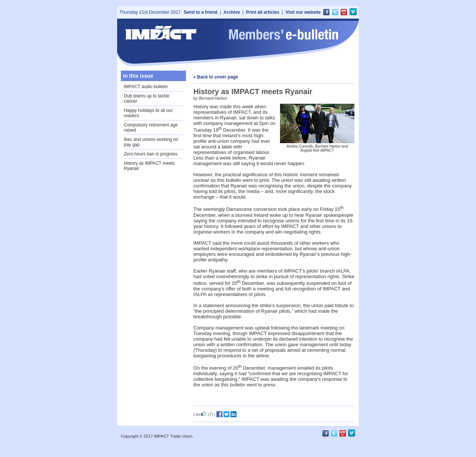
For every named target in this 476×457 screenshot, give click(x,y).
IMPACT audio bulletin (146, 87)
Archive (232, 12)
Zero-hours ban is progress (151, 154)
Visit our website (303, 12)
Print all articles (263, 12)
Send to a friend (201, 12)
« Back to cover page (216, 77)
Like (200, 414)
